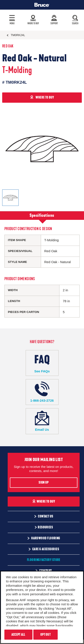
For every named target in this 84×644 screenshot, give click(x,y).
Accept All (18, 635)
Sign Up (44, 483)
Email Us (42, 421)
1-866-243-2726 (42, 392)
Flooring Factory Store (44, 560)
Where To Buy (44, 502)
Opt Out (46, 635)
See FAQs (42, 363)
